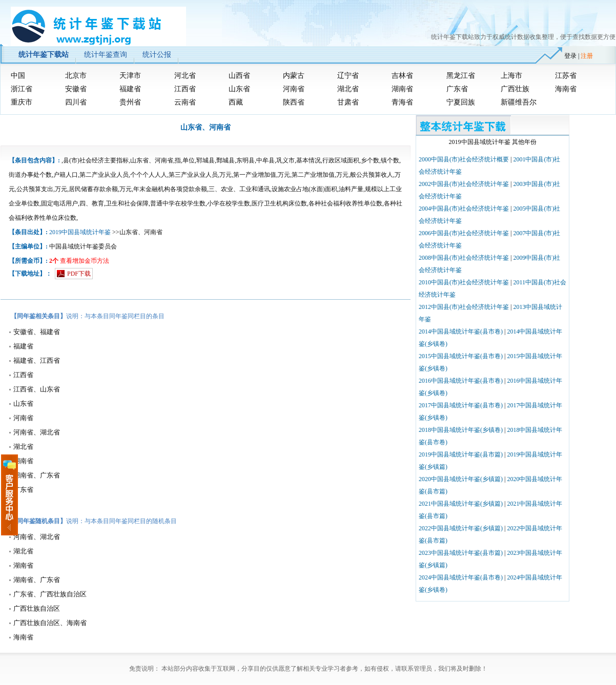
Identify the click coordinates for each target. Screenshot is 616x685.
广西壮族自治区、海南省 (50, 623)
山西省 (239, 76)
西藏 (236, 102)
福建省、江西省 (37, 360)
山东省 (239, 89)
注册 (587, 56)
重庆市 (22, 102)
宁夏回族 (461, 102)
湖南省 (402, 89)
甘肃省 (348, 102)
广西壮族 (515, 89)
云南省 (185, 102)
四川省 (76, 102)
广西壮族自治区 (37, 608)
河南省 (294, 89)
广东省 (457, 89)
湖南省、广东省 (37, 475)
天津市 (130, 76)
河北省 (185, 76)
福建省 (130, 89)
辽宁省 (348, 76)
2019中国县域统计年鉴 (80, 232)
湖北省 (348, 89)
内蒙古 (294, 76)
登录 (570, 56)
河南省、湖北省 (37, 432)
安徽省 (76, 89)
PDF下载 (79, 274)
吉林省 (402, 76)
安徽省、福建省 (37, 332)
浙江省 (22, 89)
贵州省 (130, 102)
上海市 (511, 76)
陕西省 (294, 102)
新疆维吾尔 (519, 102)
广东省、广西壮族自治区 (50, 594)
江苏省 (566, 76)
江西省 (185, 89)
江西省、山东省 (37, 389)
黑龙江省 (461, 76)
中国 (18, 76)
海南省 (566, 89)
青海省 (402, 102)
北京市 (76, 76)
